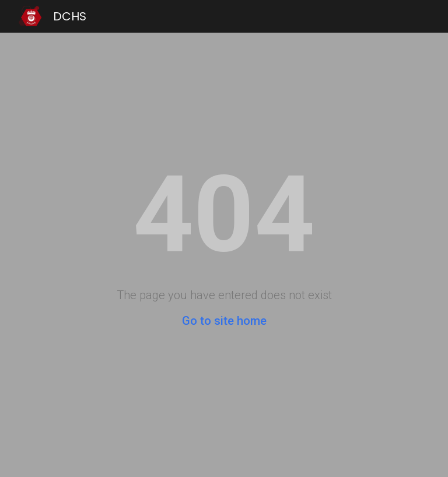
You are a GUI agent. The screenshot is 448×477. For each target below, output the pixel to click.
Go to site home (224, 321)
